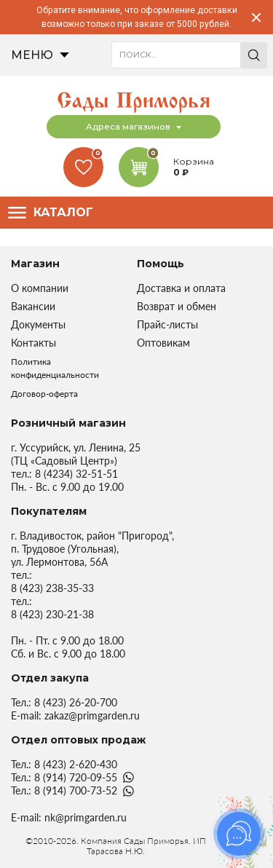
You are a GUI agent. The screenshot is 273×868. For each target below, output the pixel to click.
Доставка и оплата (181, 288)
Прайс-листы (167, 324)
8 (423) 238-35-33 (52, 588)
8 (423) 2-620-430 (76, 764)
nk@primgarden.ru (86, 817)
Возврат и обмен (177, 306)
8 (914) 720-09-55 (76, 777)
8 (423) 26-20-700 (76, 702)
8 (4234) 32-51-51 (76, 474)
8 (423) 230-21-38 (52, 614)
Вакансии (33, 306)
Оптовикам (163, 343)
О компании (40, 288)
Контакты (33, 343)
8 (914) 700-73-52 (76, 790)
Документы (38, 324)
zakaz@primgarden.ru (92, 715)
